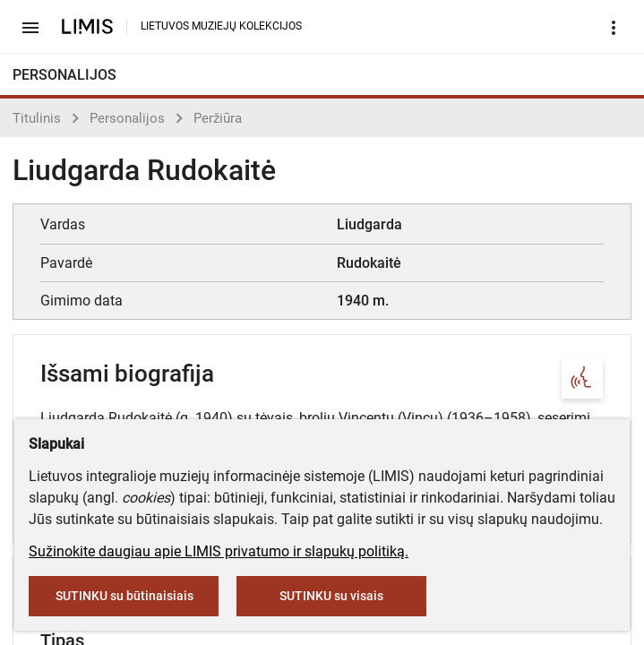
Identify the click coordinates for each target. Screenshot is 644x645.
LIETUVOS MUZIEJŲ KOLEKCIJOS (221, 26)
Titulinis (37, 118)
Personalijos (127, 118)
